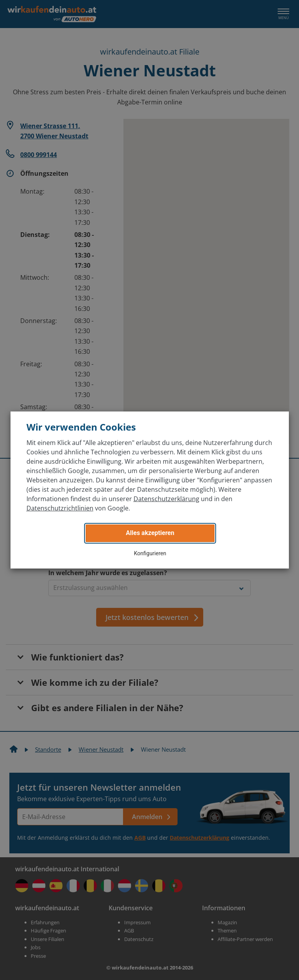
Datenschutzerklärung (166, 499)
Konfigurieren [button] (150, 553)
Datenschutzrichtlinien (60, 508)
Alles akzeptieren (150, 533)
